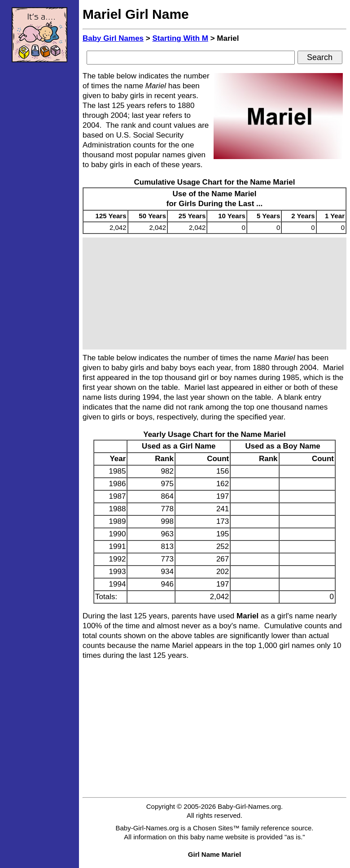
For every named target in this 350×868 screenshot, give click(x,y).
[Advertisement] (39, 204)
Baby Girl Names (113, 38)
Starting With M (180, 38)
